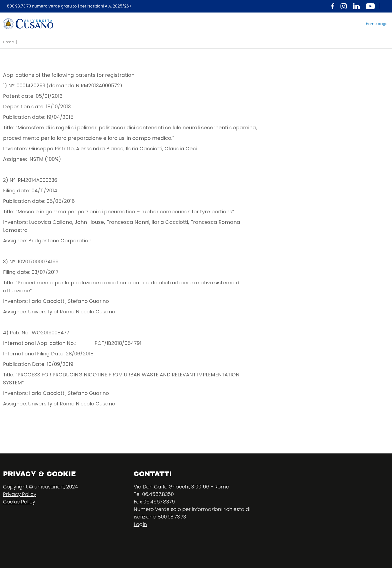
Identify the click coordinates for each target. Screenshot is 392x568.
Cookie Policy (19, 502)
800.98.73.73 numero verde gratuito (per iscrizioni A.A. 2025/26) (69, 6)
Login (140, 524)
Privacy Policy (20, 494)
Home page (377, 24)
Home (8, 42)
